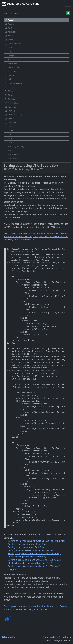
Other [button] (9, 95)
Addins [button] (9, 24)
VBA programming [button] (14, 146)
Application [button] (11, 32)
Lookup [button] (10, 87)
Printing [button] (10, 111)
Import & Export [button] (13, 83)
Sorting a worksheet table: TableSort (26, 547)
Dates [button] (9, 52)
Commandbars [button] (13, 44)
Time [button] (9, 142)
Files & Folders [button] (13, 67)
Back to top (9, 637)
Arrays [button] (9, 36)
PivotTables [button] (11, 103)
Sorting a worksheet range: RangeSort (27, 544)
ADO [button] (8, 28)
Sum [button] (8, 138)
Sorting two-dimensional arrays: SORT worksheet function (37, 541)
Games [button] (9, 75)
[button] (36, 20)
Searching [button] (11, 123)
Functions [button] (11, 71)
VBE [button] (8, 150)
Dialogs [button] (10, 56)
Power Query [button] (12, 107)
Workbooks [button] (11, 154)
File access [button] (11, 63)
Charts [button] (9, 40)
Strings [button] (9, 135)
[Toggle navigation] (68, 4)
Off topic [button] (10, 91)
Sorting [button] (10, 127)
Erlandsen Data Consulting (21, 4)
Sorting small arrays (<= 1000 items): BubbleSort (32, 550)
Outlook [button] (10, 99)
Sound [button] (9, 131)
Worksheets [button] (12, 158)
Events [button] (9, 59)
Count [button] (9, 48)
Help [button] (8, 79)
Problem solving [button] (13, 115)
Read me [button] (10, 119)
